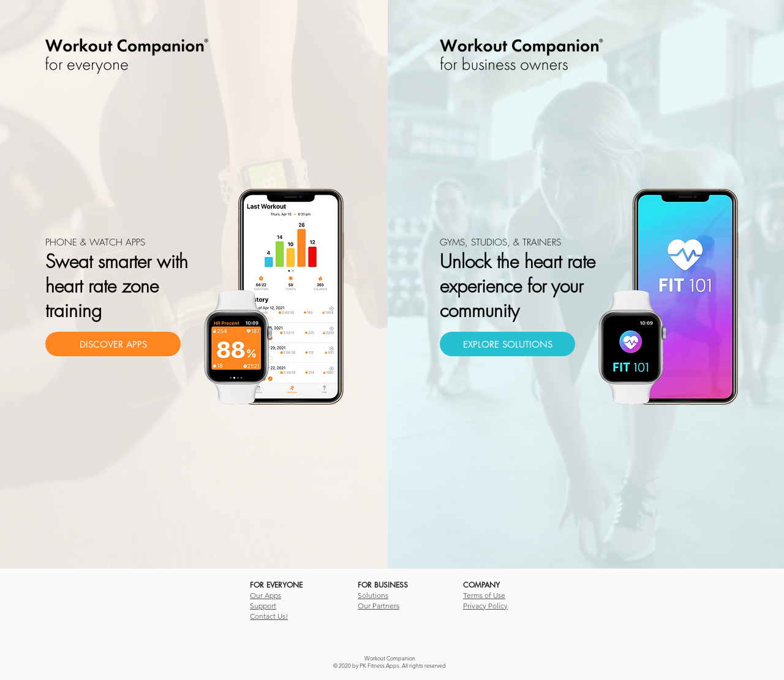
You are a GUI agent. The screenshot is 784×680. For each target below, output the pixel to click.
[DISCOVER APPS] (113, 344)
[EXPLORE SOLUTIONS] (507, 344)
